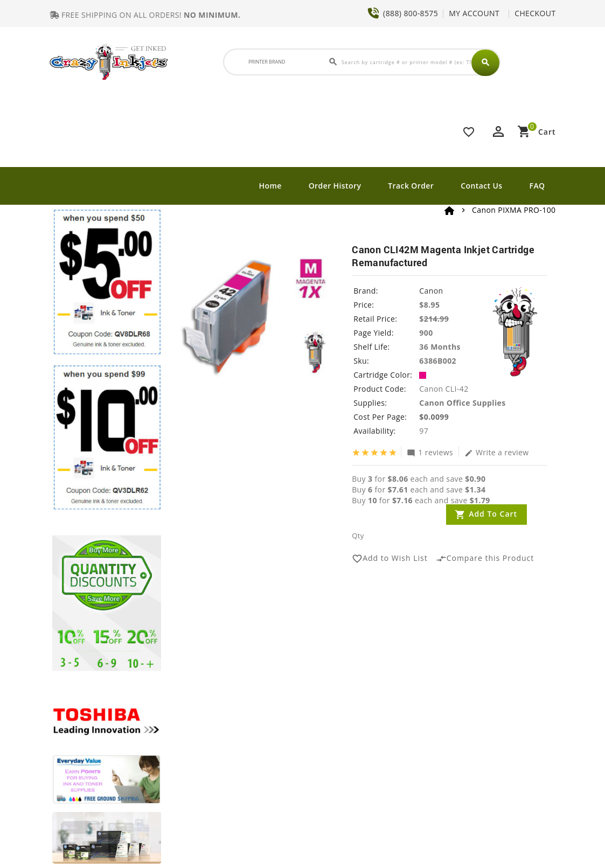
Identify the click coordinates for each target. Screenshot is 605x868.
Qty (358, 536)
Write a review (497, 452)
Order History (335, 186)
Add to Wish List (390, 559)
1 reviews (430, 452)
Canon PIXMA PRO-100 (514, 210)
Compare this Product (485, 559)
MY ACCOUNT (474, 13)
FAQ (537, 186)
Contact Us (481, 186)
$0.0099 (434, 417)
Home (270, 186)
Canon (431, 291)
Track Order (411, 186)
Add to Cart (493, 514)
